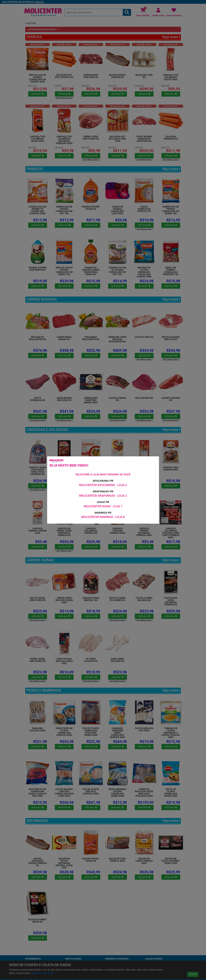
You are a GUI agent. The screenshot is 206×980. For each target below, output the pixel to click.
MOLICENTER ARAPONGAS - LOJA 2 (103, 496)
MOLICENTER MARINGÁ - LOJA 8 (103, 517)
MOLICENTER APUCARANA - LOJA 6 (103, 485)
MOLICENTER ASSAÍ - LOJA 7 (103, 506)
